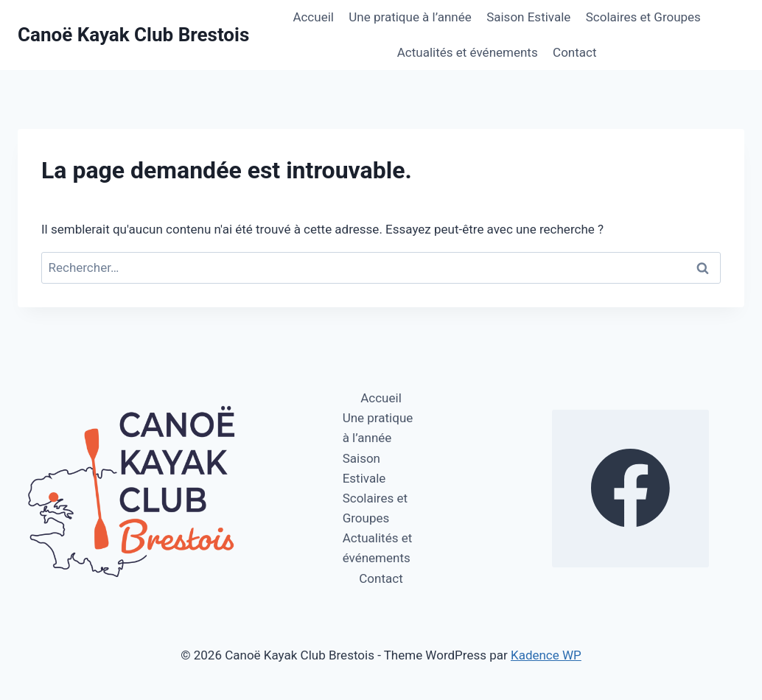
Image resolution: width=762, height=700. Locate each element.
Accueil (313, 17)
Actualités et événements (468, 52)
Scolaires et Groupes (643, 17)
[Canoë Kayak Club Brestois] (133, 35)
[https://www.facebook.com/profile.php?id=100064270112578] (631, 489)
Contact (574, 52)
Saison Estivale (528, 17)
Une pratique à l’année (410, 17)
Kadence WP (546, 655)
